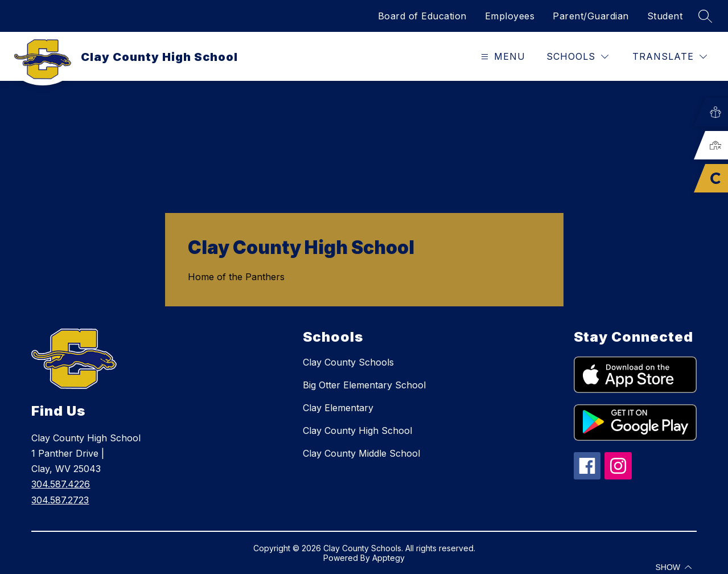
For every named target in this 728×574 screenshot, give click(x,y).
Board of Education (422, 16)
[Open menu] (502, 57)
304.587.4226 (61, 484)
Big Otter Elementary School (364, 385)
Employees (510, 16)
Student (665, 16)
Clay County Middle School (361, 453)
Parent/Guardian (591, 16)
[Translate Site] (670, 57)
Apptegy (388, 558)
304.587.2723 (60, 500)
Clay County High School (357, 430)
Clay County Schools (348, 362)
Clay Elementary (338, 408)
